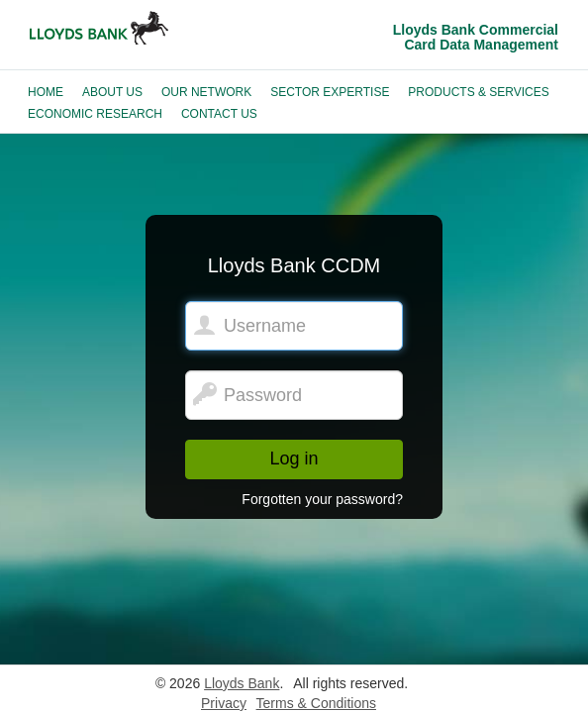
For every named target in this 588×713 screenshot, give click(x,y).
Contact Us (219, 114)
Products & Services (478, 92)
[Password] (294, 395)
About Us (112, 92)
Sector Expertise (330, 92)
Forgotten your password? (322, 499)
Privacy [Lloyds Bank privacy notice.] (224, 703)
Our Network (206, 92)
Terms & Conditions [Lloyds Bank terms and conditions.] (316, 703)
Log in (294, 458)
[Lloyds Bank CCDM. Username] (294, 326)
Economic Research (95, 114)
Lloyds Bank (242, 683)
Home (46, 92)
